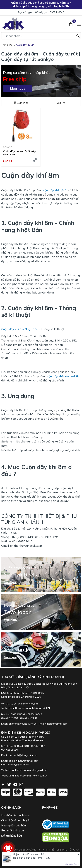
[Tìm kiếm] (78, 36)
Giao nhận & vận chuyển (16, 820)
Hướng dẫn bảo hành (14, 825)
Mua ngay (18, 88)
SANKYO (8, 147)
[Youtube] (16, 784)
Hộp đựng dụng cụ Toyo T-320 (32, 858)
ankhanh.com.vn (21, 770)
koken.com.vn (40, 776)
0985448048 (57, 12)
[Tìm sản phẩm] (41, 36)
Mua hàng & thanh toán (16, 815)
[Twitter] (9, 784)
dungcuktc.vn (40, 770)
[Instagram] (21, 784)
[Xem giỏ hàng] (71, 24)
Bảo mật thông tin (13, 830)
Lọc (61, 103)
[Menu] (79, 24)
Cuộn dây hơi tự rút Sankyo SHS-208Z (20, 153)
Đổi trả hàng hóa (12, 836)
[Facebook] (3, 784)
